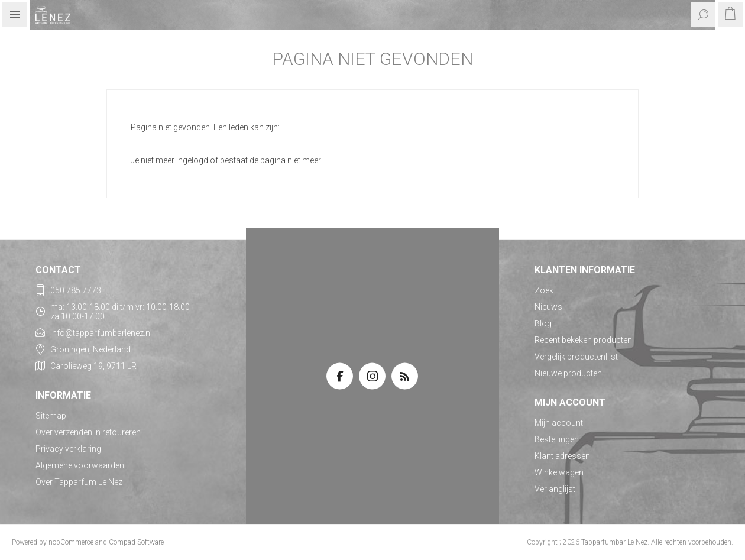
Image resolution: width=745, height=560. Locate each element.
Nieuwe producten (568, 373)
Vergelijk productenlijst (576, 357)
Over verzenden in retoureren (88, 432)
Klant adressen (562, 456)
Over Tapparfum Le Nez (79, 482)
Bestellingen (557, 439)
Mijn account (559, 423)
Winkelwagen (559, 472)
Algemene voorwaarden (80, 465)
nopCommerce (71, 542)
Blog (543, 323)
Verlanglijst (555, 489)
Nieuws (548, 307)
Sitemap (51, 416)
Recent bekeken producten (583, 340)
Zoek (544, 290)
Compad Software (136, 542)
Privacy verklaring (68, 449)
